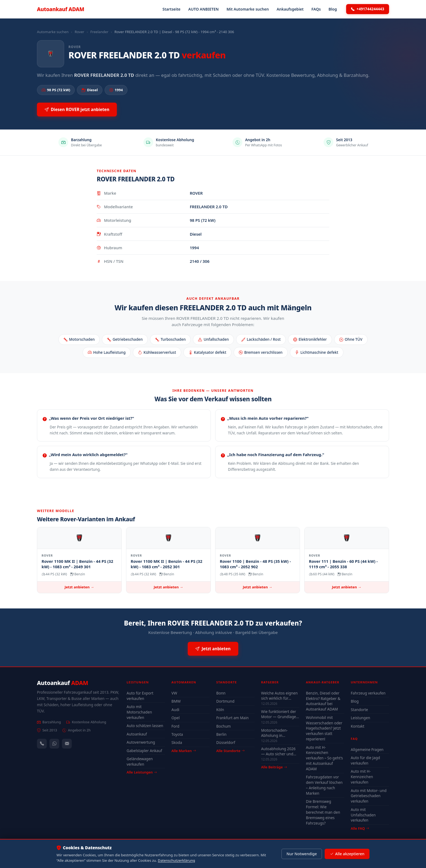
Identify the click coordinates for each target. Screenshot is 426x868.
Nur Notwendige (302, 854)
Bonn (221, 693)
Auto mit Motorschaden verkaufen (139, 712)
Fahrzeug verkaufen (368, 693)
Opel (176, 718)
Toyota (177, 734)
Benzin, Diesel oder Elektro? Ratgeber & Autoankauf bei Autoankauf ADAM (323, 701)
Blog (333, 9)
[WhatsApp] (54, 744)
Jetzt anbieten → (79, 587)
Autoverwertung (141, 742)
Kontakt (358, 726)
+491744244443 (368, 9)
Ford (175, 726)
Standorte (359, 710)
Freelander (99, 32)
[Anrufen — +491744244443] (42, 744)
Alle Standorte (230, 751)
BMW (176, 701)
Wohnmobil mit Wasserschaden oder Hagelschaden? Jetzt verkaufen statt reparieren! (324, 728)
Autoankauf (61, 9)
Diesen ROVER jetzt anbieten (77, 110)
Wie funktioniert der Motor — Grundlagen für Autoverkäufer (280, 714)
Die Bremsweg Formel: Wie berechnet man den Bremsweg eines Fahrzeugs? (323, 812)
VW (174, 693)
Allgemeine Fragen (367, 749)
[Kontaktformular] (67, 744)
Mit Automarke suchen (248, 9)
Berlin (221, 734)
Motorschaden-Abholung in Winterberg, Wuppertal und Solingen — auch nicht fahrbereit (276, 733)
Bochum (223, 726)
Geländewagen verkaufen (140, 761)
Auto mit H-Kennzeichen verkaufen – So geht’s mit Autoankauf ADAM (324, 758)
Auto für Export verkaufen (140, 696)
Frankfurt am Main (232, 718)
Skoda (177, 742)
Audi (175, 710)
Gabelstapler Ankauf (144, 751)
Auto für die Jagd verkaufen (365, 760)
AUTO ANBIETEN (203, 9)
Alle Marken (184, 751)
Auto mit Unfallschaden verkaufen (363, 815)
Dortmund (225, 701)
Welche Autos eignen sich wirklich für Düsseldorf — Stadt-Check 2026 (279, 696)
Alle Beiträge (274, 767)
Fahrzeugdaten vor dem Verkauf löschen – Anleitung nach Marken (324, 785)
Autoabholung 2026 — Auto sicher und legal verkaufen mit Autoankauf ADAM (278, 751)
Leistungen (360, 718)
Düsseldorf (226, 742)
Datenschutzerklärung (176, 860)
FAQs (316, 9)
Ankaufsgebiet (290, 9)
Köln (220, 710)
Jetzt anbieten (213, 649)
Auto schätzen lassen (145, 726)
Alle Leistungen (142, 772)
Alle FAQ (360, 828)
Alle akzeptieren (347, 854)
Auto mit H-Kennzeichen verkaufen (362, 777)
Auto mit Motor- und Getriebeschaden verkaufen (369, 796)
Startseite (171, 9)
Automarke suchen (53, 32)
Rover (79, 32)
